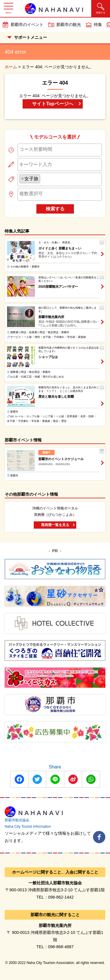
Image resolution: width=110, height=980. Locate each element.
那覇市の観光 (69, 25)
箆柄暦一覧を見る (55, 525)
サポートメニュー (27, 37)
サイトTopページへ (53, 104)
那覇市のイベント (27, 25)
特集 (98, 25)
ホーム (11, 67)
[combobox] (60, 150)
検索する (55, 209)
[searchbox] (60, 149)
